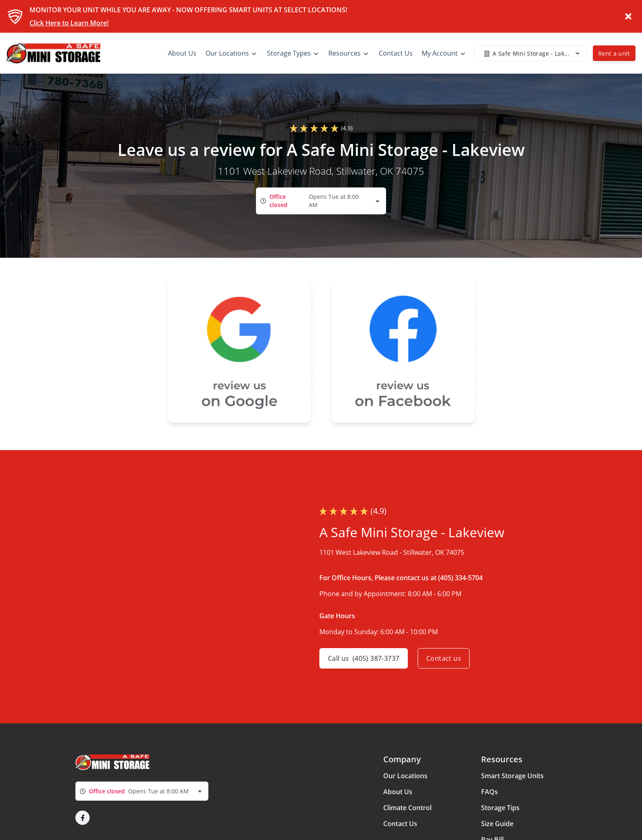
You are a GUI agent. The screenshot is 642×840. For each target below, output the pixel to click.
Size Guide (497, 824)
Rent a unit (614, 53)
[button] (83, 818)
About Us (398, 792)
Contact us (444, 658)
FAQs (489, 792)
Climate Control (407, 808)
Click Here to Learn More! (69, 23)
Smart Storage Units (512, 776)
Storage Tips (500, 808)
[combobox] (321, 201)
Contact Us (400, 824)
